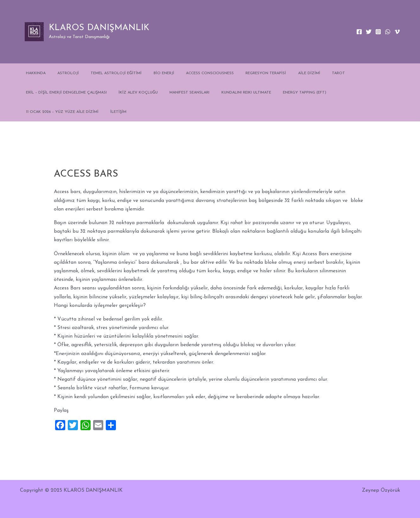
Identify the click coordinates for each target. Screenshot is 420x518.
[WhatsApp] (388, 32)
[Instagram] (378, 32)
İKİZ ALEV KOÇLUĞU (132, 93)
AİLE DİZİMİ (282, 73)
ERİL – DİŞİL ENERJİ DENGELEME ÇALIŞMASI (64, 93)
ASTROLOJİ (62, 73)
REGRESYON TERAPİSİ (243, 73)
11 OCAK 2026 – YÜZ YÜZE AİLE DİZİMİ (351, 93)
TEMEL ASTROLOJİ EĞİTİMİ (106, 73)
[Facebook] (359, 32)
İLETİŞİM (32, 112)
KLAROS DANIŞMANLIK (99, 28)
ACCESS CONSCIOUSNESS (191, 73)
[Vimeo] (397, 32)
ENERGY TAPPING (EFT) (286, 93)
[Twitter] (369, 32)
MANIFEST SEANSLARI (179, 93)
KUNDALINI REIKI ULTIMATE (231, 93)
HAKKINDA (34, 73)
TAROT (307, 73)
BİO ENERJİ (149, 73)
